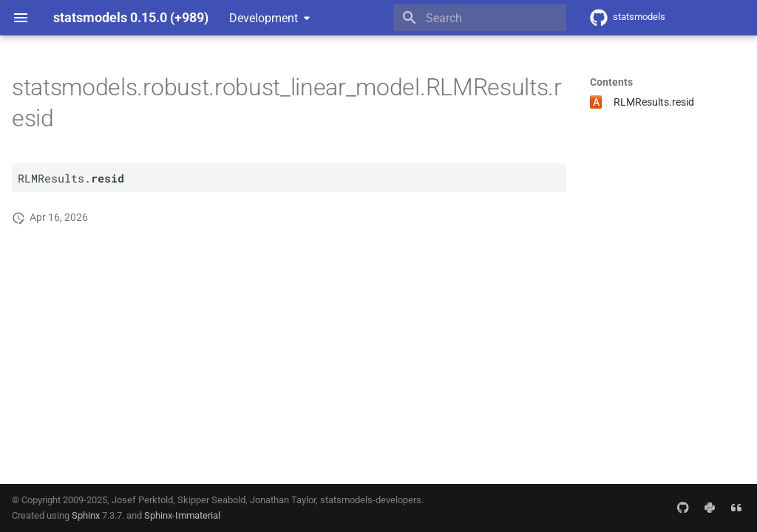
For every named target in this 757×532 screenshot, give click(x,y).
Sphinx (86, 515)
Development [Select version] (264, 18)
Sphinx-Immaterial (182, 515)
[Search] (480, 18)
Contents (611, 82)
